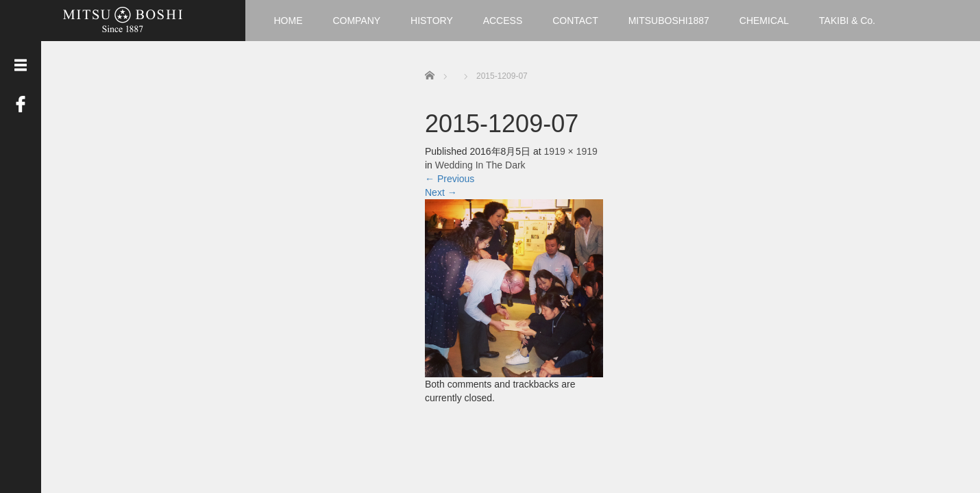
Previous (450, 179)
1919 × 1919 (571, 151)
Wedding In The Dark (480, 165)
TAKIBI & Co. (847, 21)
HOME (289, 21)
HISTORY (432, 21)
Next (441, 192)
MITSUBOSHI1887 (669, 21)
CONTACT (575, 21)
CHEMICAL (764, 21)
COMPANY (356, 21)
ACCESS (503, 21)
